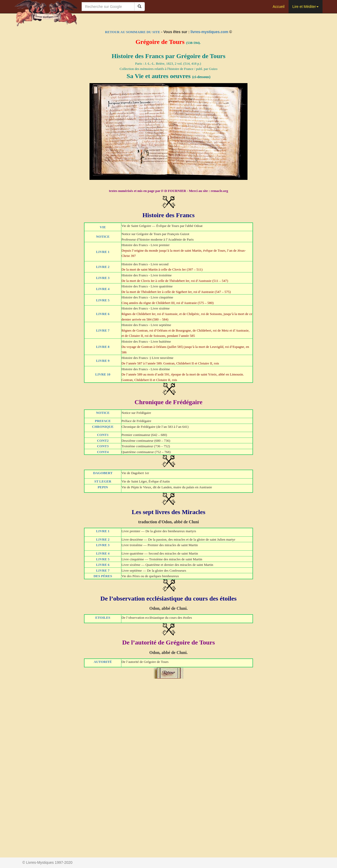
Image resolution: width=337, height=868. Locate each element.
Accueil (278, 7)
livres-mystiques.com (209, 32)
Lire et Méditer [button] (306, 7)
